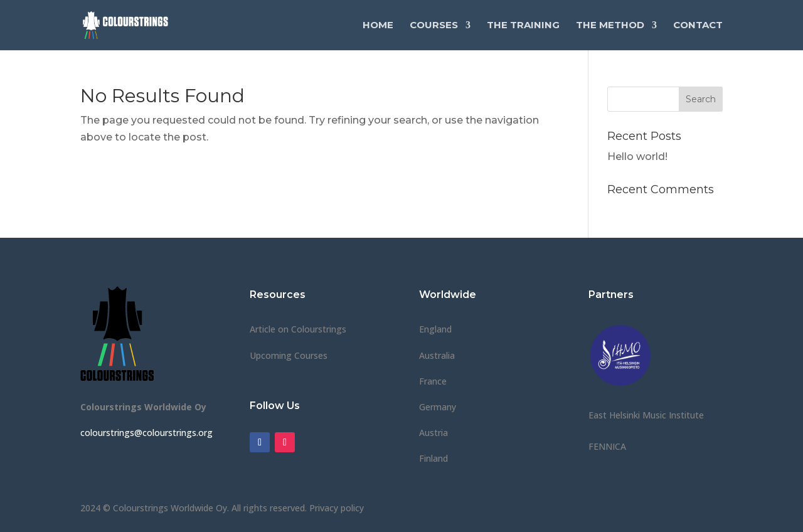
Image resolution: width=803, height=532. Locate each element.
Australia (437, 355)
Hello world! (637, 157)
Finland (433, 458)
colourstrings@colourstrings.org (146, 433)
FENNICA (607, 446)
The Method (610, 26)
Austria (433, 433)
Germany (438, 407)
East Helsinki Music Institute (646, 415)
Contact (698, 26)
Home (378, 26)
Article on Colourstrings (298, 329)
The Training (523, 26)
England (435, 329)
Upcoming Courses (289, 355)
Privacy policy (337, 508)
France (433, 381)
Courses (434, 26)
